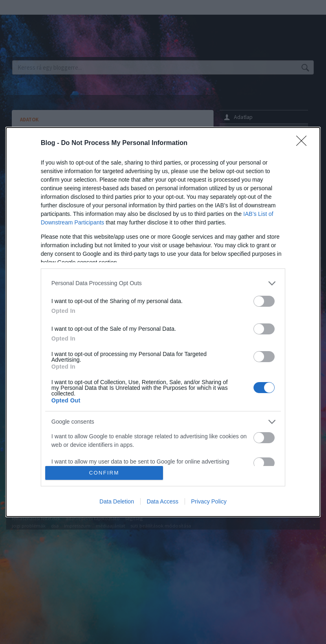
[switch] (264, 301)
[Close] (304, 143)
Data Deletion (117, 501)
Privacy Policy (209, 501)
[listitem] (163, 283)
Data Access (163, 501)
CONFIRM (104, 473)
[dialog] (163, 322)
